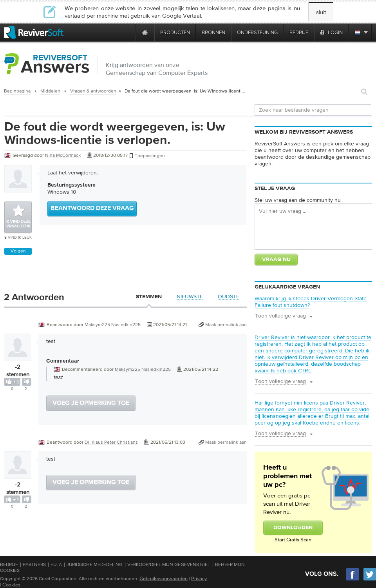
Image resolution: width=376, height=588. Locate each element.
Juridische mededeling (95, 564)
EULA (56, 564)
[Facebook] (353, 580)
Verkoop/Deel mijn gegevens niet (169, 564)
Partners (34, 564)
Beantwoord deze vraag (92, 209)
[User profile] (18, 357)
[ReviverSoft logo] (34, 32)
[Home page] (145, 32)
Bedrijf (9, 564)
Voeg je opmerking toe (91, 403)
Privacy (199, 578)
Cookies (11, 585)
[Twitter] (370, 580)
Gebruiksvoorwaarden (164, 578)
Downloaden (293, 528)
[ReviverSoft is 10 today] (128, 32)
